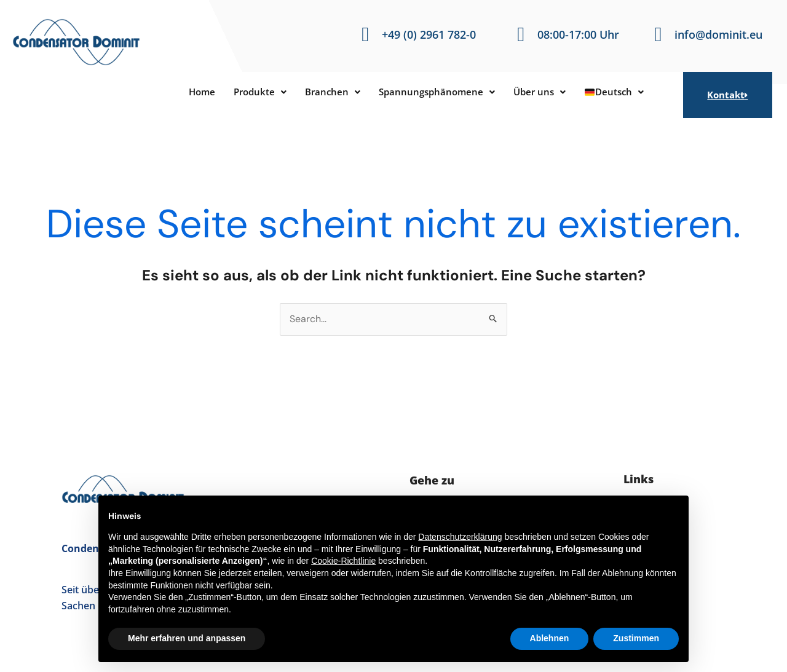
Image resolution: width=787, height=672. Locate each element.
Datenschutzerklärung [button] (460, 537)
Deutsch (627, 92)
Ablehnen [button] (550, 638)
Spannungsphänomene (438, 92)
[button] (250, 92)
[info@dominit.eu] (658, 35)
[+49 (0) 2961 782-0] (366, 35)
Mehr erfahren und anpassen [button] (187, 638)
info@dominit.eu (718, 34)
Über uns (548, 92)
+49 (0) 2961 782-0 (429, 34)
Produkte (250, 92)
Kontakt (727, 95)
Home (188, 92)
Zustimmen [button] (636, 638)
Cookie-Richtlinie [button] (343, 561)
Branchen (327, 92)
